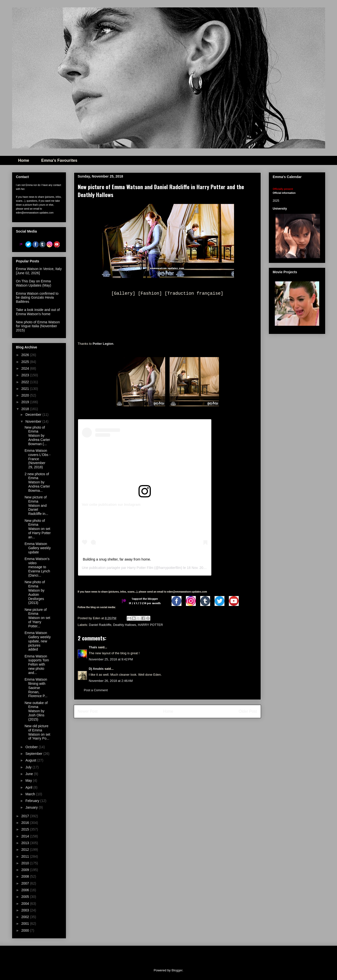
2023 (26, 375)
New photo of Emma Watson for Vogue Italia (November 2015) (38, 326)
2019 (26, 402)
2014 (26, 836)
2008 (26, 876)
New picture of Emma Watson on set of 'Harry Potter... (37, 618)
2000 (26, 930)
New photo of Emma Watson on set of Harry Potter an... (38, 529)
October (32, 747)
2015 (26, 829)
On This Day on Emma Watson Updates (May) (34, 283)
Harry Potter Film (140, 568)
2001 (26, 924)
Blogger (177, 970)
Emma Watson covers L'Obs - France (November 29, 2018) (37, 459)
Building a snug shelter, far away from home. (117, 559)
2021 (26, 389)
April (29, 787)
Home (24, 160)
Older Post (248, 711)
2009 (26, 870)
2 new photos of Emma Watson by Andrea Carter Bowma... (37, 482)
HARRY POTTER (150, 625)
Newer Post (88, 711)
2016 (26, 823)
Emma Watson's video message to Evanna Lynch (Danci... (37, 567)
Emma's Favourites (59, 160)
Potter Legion (103, 344)
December (34, 415)
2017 (26, 816)
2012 (26, 850)
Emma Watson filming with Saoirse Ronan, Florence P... (36, 688)
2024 (26, 368)
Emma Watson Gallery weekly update (38, 548)
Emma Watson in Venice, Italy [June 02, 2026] (39, 271)
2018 (26, 409)
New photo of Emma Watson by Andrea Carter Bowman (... (37, 436)
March (31, 794)
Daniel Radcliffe (100, 625)
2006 (26, 890)
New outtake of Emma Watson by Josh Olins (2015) (36, 711)
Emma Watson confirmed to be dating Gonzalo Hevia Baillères (37, 298)
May (29, 780)
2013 (26, 843)
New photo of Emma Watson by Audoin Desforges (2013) (35, 592)
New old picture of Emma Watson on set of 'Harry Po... (37, 732)
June (30, 774)
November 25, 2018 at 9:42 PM (111, 659)
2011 (26, 856)
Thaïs (93, 647)
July (29, 767)
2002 (26, 917)
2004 (26, 904)
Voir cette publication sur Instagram (111, 505)
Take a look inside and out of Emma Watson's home (38, 312)
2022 (26, 382)
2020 (26, 395)
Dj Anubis (96, 669)
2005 (26, 897)
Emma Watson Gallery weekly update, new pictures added (38, 641)
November (34, 421)
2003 (26, 910)
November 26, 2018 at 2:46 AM (111, 681)
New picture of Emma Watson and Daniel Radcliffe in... (36, 505)
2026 (26, 355)
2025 (26, 362)
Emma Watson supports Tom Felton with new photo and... (37, 664)
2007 (26, 883)
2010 (26, 863)
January (32, 807)
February (33, 801)
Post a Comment (96, 690)
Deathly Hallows (125, 625)
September (34, 754)
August (31, 760)
